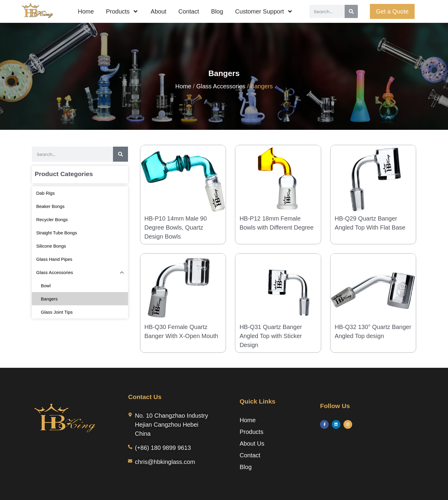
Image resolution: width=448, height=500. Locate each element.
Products (122, 11)
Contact (189, 11)
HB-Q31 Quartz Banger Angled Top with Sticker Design (271, 336)
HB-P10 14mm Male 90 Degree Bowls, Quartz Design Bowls (176, 227)
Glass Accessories (221, 86)
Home (86, 11)
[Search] (351, 11)
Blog (217, 11)
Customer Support (264, 11)
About (158, 11)
